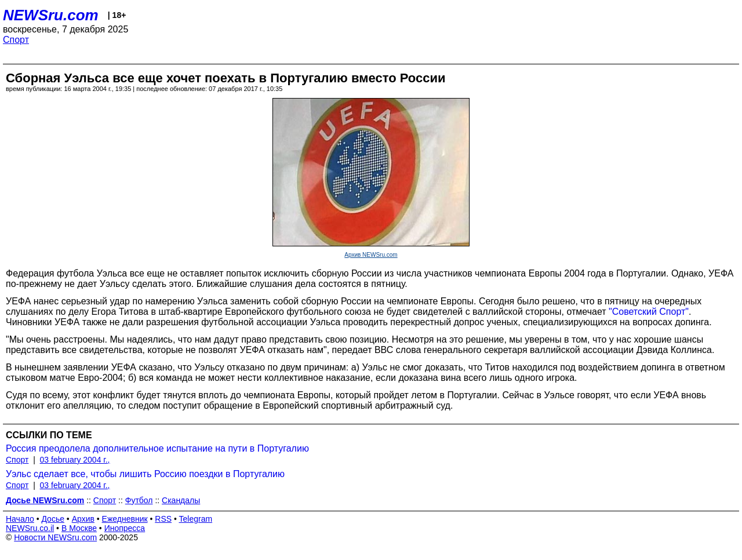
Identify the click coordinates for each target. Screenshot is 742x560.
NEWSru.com (51, 15)
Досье (53, 519)
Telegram (196, 519)
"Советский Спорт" (649, 312)
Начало (20, 519)
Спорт (16, 40)
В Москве (79, 528)
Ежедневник (125, 519)
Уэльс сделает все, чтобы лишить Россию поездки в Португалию (145, 474)
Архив (83, 519)
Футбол (139, 500)
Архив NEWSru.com (371, 255)
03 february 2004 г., (75, 460)
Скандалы (181, 500)
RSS (163, 519)
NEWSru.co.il (30, 528)
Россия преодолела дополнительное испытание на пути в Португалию (157, 448)
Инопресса (125, 528)
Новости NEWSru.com (55, 537)
